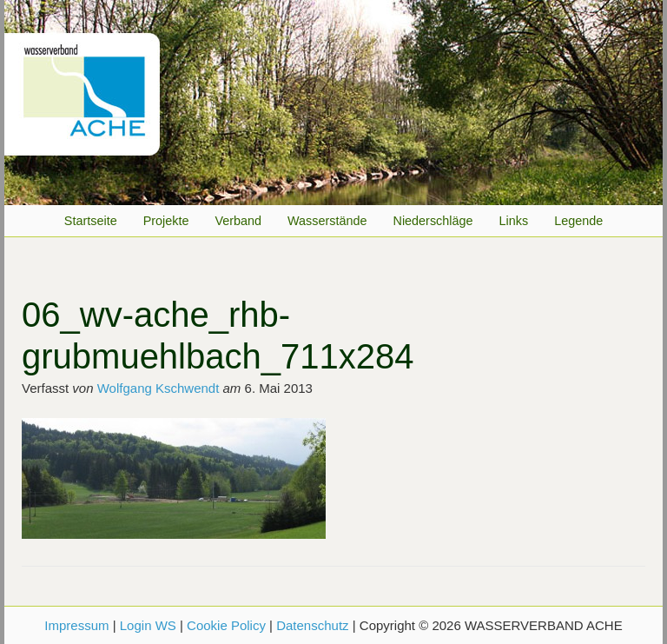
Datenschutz (312, 625)
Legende (578, 221)
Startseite (91, 221)
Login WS (148, 625)
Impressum (76, 625)
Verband (238, 221)
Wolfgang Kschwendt (158, 388)
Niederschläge (433, 221)
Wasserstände (327, 221)
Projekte (166, 221)
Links (514, 221)
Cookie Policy (226, 625)
